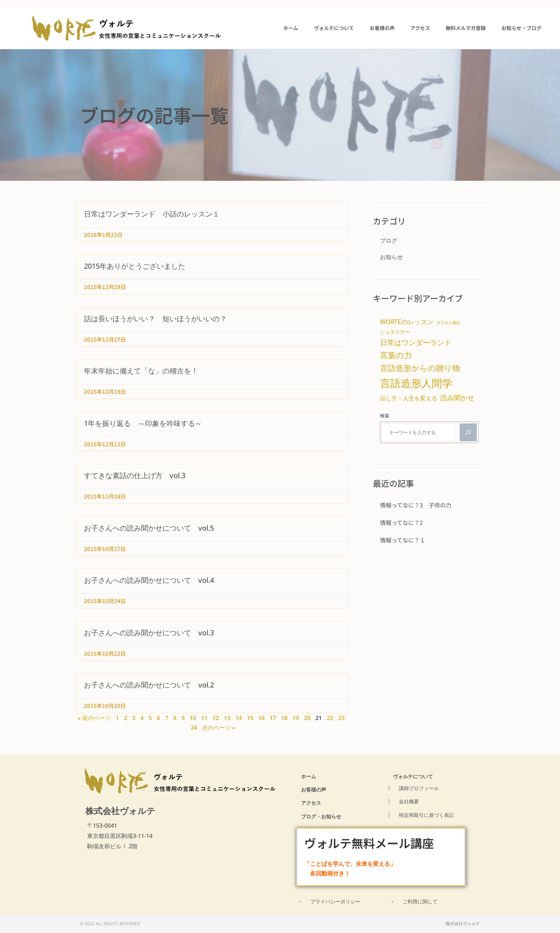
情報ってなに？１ (403, 540)
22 (330, 718)
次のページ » (219, 728)
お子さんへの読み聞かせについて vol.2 (149, 685)
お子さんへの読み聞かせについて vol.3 (149, 633)
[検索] (468, 432)
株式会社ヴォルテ (120, 811)
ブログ (389, 240)
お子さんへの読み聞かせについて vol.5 (149, 528)
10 (193, 718)
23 (341, 718)
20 (307, 718)
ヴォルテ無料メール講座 (371, 843)
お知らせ (391, 257)
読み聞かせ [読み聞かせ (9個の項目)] (457, 398)
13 (227, 718)
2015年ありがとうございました (135, 266)
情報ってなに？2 (401, 522)
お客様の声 (382, 28)
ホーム (291, 28)
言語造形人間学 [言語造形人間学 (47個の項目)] (416, 383)
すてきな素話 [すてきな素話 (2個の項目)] (449, 323)
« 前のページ (94, 718)
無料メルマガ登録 (466, 28)
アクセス (420, 28)
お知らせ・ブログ (521, 28)
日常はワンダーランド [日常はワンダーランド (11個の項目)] (416, 343)
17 (273, 718)
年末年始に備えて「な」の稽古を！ (141, 371)
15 (250, 718)
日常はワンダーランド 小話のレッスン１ (152, 214)
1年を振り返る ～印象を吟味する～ (143, 423)
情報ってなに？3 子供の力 (416, 505)
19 (296, 718)
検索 (385, 416)
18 (284, 718)
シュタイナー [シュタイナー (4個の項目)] (395, 332)
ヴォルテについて (334, 28)
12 (216, 718)
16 (261, 718)
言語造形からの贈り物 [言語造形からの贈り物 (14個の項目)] (420, 368)
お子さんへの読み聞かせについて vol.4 (149, 580)
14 (239, 718)
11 (204, 718)
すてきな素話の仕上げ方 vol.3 (135, 475)
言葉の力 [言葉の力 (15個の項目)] (396, 355)
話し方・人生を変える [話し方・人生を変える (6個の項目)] (409, 398)
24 (194, 728)
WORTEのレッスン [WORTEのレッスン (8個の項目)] (407, 322)
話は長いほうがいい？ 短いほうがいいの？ (155, 319)
